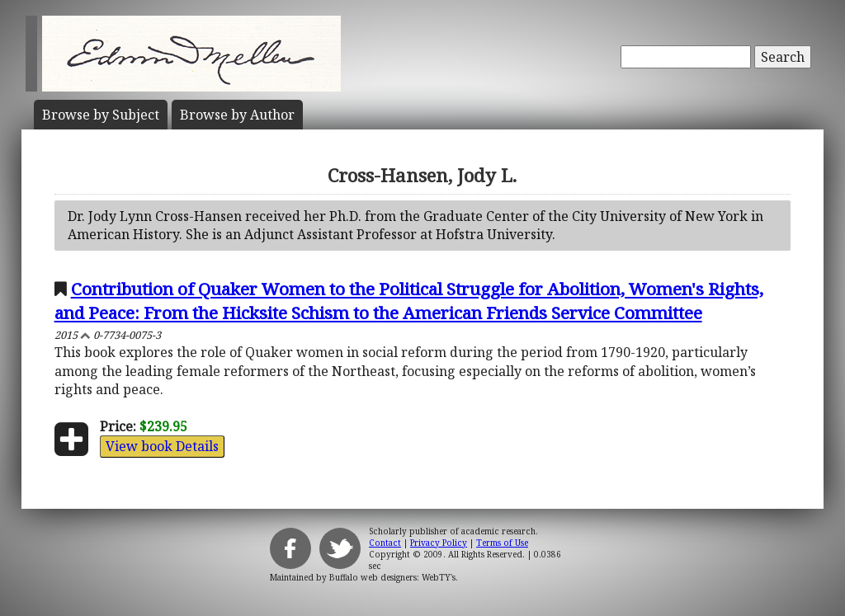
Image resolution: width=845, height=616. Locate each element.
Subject (101, 115)
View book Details (162, 446)
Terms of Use (502, 543)
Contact (385, 543)
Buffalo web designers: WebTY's (392, 577)
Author (237, 115)
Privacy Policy (439, 543)
